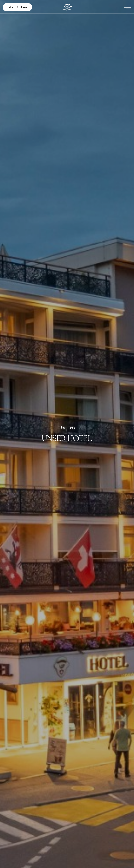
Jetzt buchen (17, 7)
